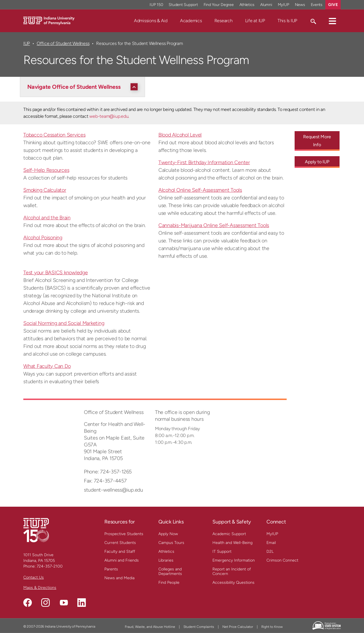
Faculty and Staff (120, 551)
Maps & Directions (40, 588)
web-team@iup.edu (109, 116)
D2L (270, 551)
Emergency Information (234, 560)
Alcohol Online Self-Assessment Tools (200, 190)
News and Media (119, 578)
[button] (332, 21)
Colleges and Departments (170, 571)
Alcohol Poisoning (43, 238)
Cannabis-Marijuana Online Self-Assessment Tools (214, 225)
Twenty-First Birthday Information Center (204, 162)
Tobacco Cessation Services (54, 135)
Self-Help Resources (46, 170)
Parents (111, 569)
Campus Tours (171, 543)
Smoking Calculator (45, 190)
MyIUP (272, 534)
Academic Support (229, 534)
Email (271, 543)
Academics (191, 21)
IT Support (222, 551)
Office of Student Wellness (63, 43)
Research (224, 21)
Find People (169, 583)
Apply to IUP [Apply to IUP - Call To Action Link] (317, 162)
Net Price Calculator (238, 627)
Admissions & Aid (151, 21)
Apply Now (168, 534)
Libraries (166, 560)
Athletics (166, 551)
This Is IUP (287, 21)
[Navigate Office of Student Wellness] (84, 87)
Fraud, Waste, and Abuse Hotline (150, 627)
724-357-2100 (50, 566)
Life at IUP (255, 21)
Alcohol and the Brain (47, 218)
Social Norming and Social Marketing (64, 323)
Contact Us (34, 577)
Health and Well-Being (232, 543)
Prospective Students (124, 534)
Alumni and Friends (122, 560)
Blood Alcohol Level (180, 135)
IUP (27, 43)
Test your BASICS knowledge (56, 273)
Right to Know (272, 627)
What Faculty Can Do (47, 366)
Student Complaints (199, 627)
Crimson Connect (282, 560)
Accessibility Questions (233, 583)
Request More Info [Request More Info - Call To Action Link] (317, 141)
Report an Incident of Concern (232, 571)
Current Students (120, 543)
